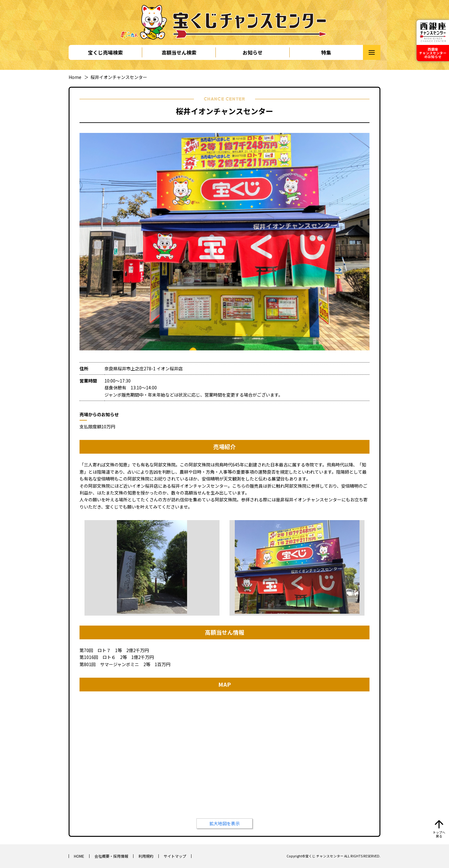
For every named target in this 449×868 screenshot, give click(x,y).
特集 (326, 52)
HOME (79, 856)
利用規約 (146, 856)
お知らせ (253, 52)
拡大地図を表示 (224, 823)
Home (75, 77)
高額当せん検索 (179, 52)
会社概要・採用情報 (111, 856)
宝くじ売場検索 (105, 52)
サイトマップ (175, 856)
